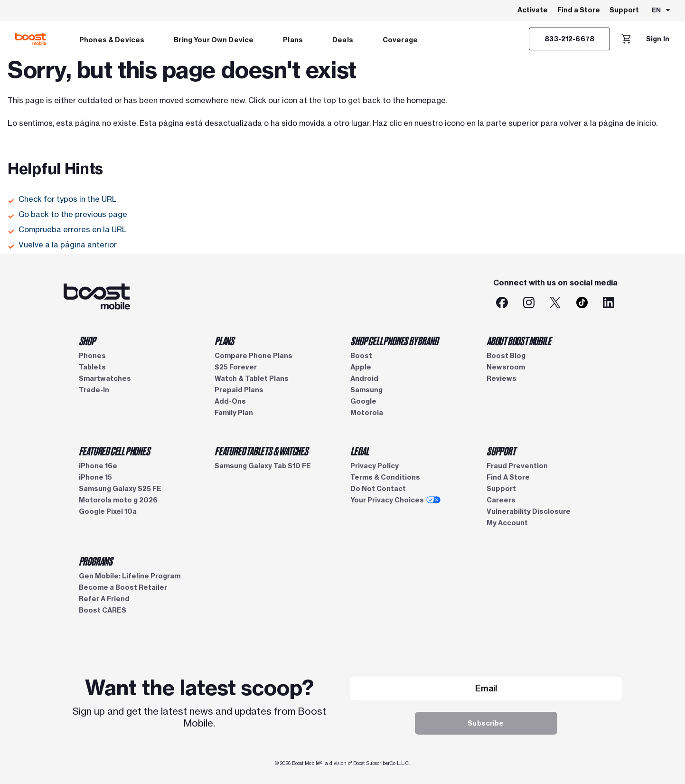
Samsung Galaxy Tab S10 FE (263, 466)
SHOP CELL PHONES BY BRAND (394, 340)
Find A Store (508, 477)
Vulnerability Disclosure (529, 511)
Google (363, 401)
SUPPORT (501, 451)
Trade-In (94, 390)
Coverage (400, 40)
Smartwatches (105, 378)
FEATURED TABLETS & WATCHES (261, 451)
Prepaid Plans (239, 390)
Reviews (502, 378)
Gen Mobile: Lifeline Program (130, 576)
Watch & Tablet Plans (252, 378)
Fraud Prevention (517, 466)
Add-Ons (230, 401)
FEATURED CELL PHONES (114, 451)
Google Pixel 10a (108, 511)
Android (364, 378)
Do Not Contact (378, 489)
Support (624, 10)
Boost (361, 356)
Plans (293, 40)
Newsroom (506, 367)
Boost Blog (506, 356)
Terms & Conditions (385, 477)
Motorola (367, 413)
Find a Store (579, 10)
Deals (343, 40)
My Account (507, 523)
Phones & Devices (112, 40)
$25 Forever (236, 367)
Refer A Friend (104, 599)
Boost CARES (103, 610)
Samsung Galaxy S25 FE (120, 489)
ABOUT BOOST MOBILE (519, 340)
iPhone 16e (98, 466)
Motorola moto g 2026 (118, 500)
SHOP (87, 340)
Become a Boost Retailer (123, 587)
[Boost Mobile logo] (31, 39)
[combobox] (662, 11)
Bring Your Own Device (214, 40)
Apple (361, 367)
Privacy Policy (375, 466)
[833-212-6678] (569, 39)
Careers (501, 500)
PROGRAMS (96, 561)
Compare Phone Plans (253, 356)
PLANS (224, 340)
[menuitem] (112, 39)
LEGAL (359, 451)
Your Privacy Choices (395, 500)
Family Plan (234, 413)
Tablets (92, 367)
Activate (533, 10)
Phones (92, 356)
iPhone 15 (95, 477)
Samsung (366, 390)
